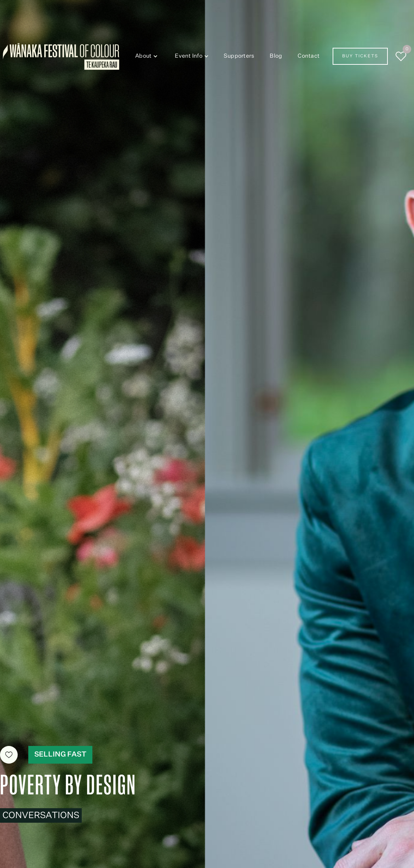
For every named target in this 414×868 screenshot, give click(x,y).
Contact (309, 56)
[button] (145, 56)
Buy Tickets (360, 56)
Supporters (239, 56)
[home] (61, 56)
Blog (276, 56)
